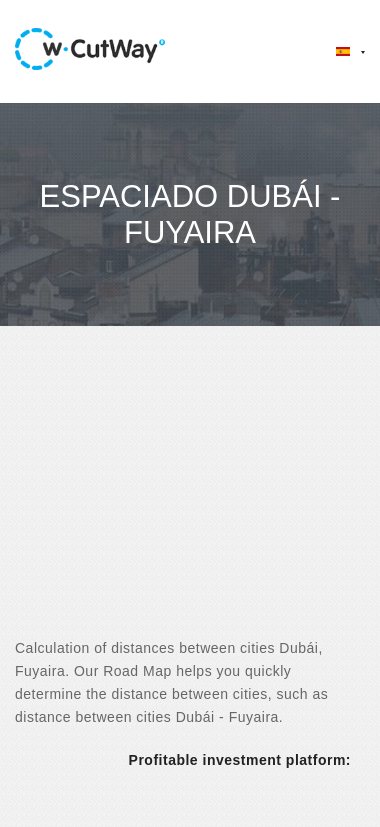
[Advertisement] (187, 499)
